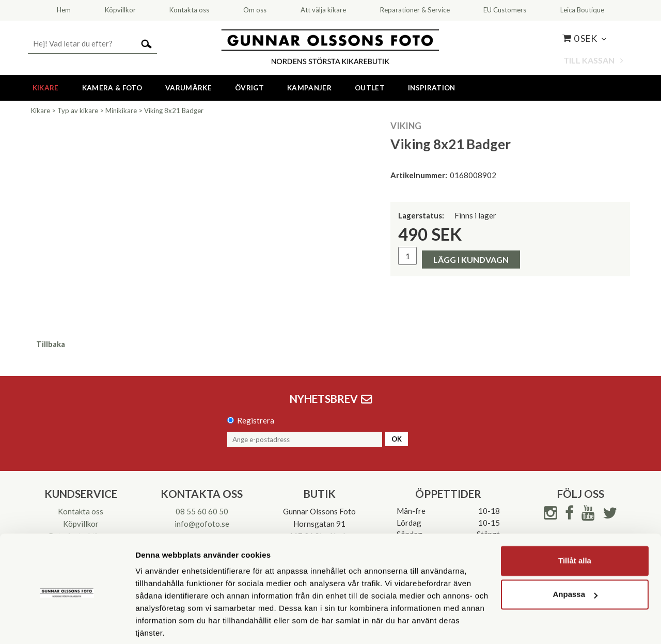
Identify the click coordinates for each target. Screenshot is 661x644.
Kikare (46, 88)
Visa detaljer (158, 624)
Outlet (370, 88)
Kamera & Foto (112, 88)
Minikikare (121, 111)
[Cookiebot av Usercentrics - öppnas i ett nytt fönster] (67, 624)
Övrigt (249, 88)
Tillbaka (51, 344)
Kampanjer (309, 88)
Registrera (256, 420)
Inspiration (432, 88)
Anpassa (575, 556)
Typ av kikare (78, 111)
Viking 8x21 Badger (174, 111)
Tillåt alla (575, 523)
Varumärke (188, 88)
